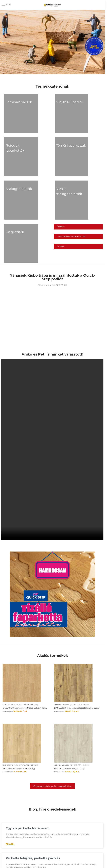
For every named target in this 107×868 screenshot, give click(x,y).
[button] (3, 42)
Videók (60, 209)
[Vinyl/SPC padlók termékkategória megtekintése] (64, 104)
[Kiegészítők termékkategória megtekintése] (15, 197)
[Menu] (6, 5)
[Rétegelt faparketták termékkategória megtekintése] (15, 135)
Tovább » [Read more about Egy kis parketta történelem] (10, 798)
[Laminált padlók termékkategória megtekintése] (15, 104)
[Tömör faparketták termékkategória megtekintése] (64, 135)
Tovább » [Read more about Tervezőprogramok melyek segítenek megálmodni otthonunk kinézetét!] (10, 862)
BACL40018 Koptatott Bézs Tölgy (19, 722)
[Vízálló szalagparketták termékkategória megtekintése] (64, 166)
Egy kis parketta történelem (28, 782)
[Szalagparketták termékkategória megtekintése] (15, 166)
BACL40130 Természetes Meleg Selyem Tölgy (25, 662)
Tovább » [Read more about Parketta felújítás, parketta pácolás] (10, 828)
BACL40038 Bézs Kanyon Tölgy (70, 722)
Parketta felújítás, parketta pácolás (33, 812)
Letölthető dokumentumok (71, 199)
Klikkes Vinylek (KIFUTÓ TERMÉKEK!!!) (20, 658)
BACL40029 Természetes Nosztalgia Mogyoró (77, 662)
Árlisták (61, 190)
